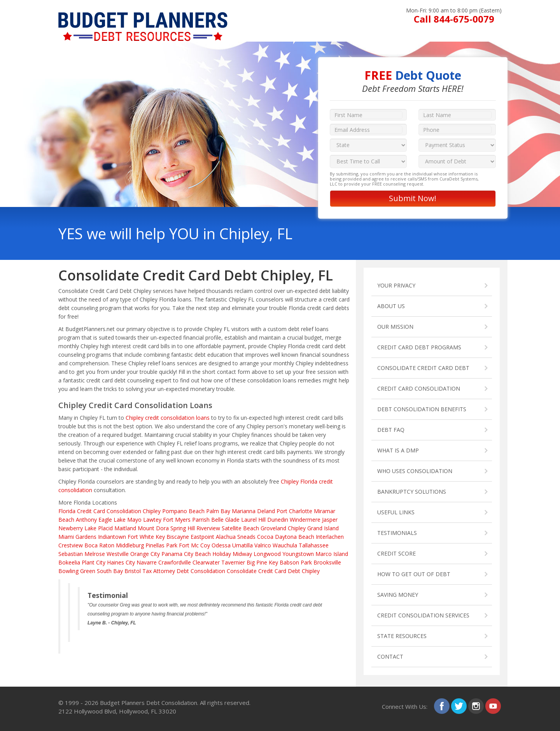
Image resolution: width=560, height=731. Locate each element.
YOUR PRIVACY (396, 285)
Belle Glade (225, 520)
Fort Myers (177, 520)
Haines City (121, 562)
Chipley (297, 528)
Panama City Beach (186, 554)
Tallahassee (314, 545)
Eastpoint (202, 537)
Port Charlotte (294, 511)
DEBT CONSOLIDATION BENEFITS (422, 409)
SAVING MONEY (398, 595)
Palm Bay (218, 511)
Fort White (141, 537)
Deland (266, 511)
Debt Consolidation (201, 571)
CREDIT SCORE (396, 553)
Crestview (71, 545)
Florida (67, 511)
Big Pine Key (262, 562)
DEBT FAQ (391, 430)
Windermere (305, 520)
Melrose (95, 554)
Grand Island (323, 528)
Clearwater (206, 562)
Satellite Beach (240, 528)
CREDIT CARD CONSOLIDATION (419, 388)
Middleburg (130, 545)
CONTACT (390, 656)
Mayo (134, 520)
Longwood (267, 554)
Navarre (147, 562)
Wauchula (285, 545)
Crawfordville (175, 562)
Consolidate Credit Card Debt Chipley (273, 571)
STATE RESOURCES (402, 636)
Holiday (222, 554)
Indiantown (112, 537)
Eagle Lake (112, 520)
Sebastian (71, 554)
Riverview (208, 528)
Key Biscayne (172, 537)
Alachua (226, 537)
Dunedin (278, 520)
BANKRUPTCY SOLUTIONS (412, 492)
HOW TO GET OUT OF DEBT (414, 574)
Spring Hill (183, 528)
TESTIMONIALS (397, 533)
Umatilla (242, 545)
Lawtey (152, 520)
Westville (118, 554)
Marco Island (332, 554)
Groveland (273, 528)
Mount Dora (153, 528)
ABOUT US (391, 306)
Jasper (330, 520)
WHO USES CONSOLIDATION (415, 471)
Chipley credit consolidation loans (168, 418)
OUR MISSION (395, 327)
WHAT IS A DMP (398, 450)
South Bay (110, 571)
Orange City (145, 554)
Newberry (71, 528)
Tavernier (233, 562)
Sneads (246, 537)
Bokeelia (69, 562)
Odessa (221, 545)
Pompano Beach (183, 511)
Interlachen (330, 537)
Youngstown (298, 554)
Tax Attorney (159, 571)
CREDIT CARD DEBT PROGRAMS (419, 347)
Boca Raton (99, 545)
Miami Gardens (77, 537)
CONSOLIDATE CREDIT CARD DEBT (423, 368)
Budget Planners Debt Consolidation (149, 703)
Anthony (86, 520)
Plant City (94, 562)
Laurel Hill (253, 520)
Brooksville (327, 562)
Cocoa (265, 537)
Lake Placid (99, 528)
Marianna (244, 511)
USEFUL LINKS (396, 512)
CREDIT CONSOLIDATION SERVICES (423, 615)
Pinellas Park (161, 545)
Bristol (133, 571)
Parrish (201, 520)
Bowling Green (77, 571)
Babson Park (296, 562)
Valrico (263, 545)
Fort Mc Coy (194, 545)
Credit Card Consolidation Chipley (119, 511)
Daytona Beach (295, 537)
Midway (242, 554)
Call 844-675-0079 (454, 19)
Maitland (125, 528)
